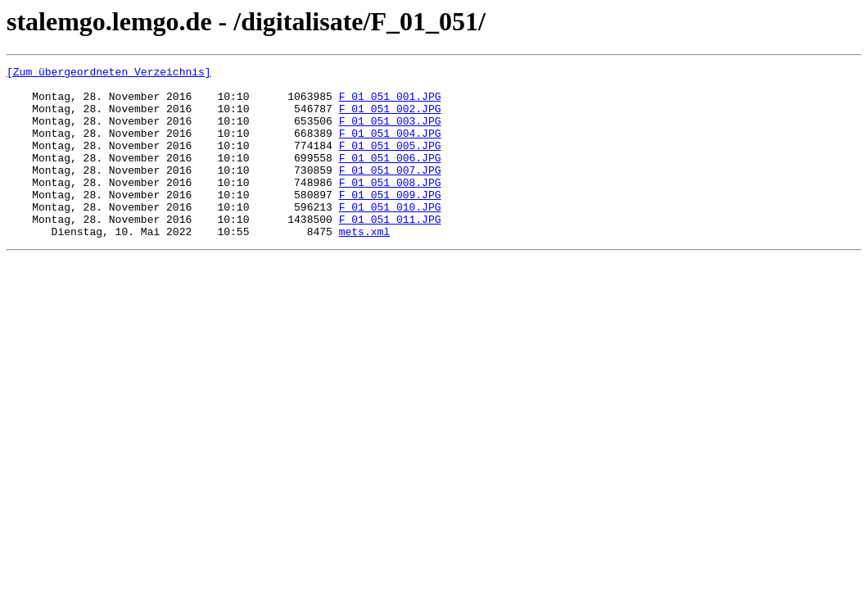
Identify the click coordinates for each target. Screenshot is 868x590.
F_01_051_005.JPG (390, 162)
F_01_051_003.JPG (390, 133)
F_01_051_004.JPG (390, 147)
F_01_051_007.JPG (390, 192)
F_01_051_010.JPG (390, 236)
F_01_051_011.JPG (390, 251)
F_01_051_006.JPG (390, 177)
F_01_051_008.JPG (390, 206)
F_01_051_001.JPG (390, 103)
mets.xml (364, 265)
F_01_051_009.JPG (390, 221)
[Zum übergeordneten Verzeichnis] (109, 74)
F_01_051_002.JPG (390, 118)
